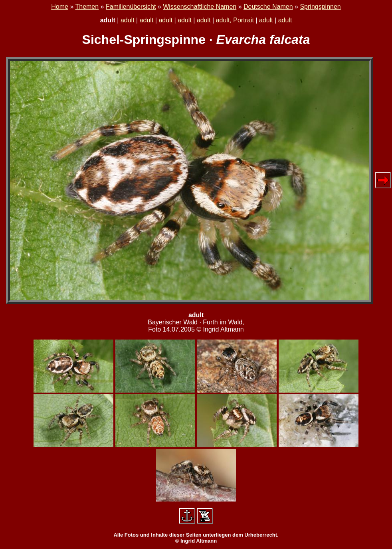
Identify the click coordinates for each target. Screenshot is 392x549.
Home (60, 7)
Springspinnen (320, 7)
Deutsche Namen (268, 7)
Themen (87, 7)
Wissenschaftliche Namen (200, 7)
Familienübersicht (131, 7)
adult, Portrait (235, 20)
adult (128, 20)
